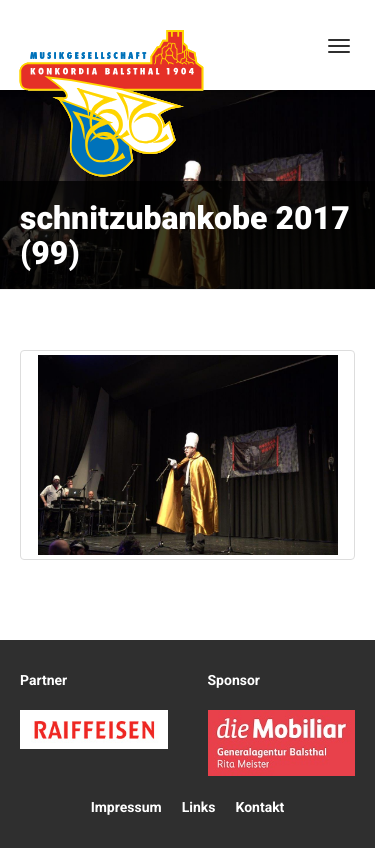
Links (199, 808)
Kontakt (259, 808)
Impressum (126, 808)
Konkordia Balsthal (111, 103)
